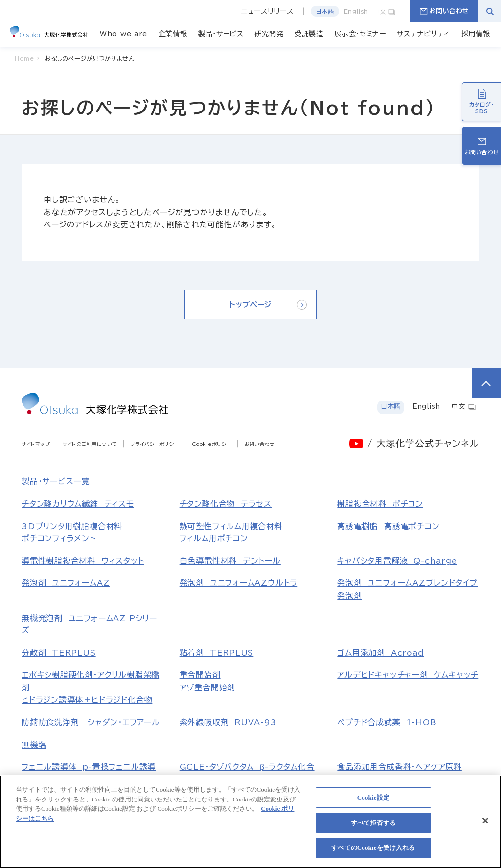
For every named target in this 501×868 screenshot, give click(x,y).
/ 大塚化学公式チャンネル (423, 443)
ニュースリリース (267, 11)
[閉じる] (485, 825)
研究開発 (269, 34)
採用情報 (476, 34)
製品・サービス (221, 34)
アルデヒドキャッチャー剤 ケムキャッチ (408, 675)
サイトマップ (36, 444)
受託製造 (309, 34)
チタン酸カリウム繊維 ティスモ (78, 504)
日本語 (325, 11)
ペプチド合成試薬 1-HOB (387, 722)
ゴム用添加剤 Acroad (380, 653)
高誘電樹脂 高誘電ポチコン (388, 526)
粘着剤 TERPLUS (217, 653)
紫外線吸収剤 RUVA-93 (228, 722)
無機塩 (34, 745)
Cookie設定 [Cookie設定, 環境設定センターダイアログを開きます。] (373, 803)
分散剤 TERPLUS (59, 653)
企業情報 (173, 34)
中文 (385, 11)
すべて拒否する (373, 828)
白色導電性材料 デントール (230, 561)
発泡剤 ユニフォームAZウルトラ (239, 583)
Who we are (124, 34)
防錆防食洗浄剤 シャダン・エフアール (91, 722)
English (356, 11)
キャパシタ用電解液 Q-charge (397, 561)
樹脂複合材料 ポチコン (380, 504)
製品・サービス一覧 (56, 481)
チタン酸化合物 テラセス (226, 504)
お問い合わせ (444, 11)
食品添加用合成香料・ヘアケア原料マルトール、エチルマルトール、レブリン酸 (407, 779)
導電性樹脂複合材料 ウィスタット (83, 561)
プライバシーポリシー (155, 444)
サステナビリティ (423, 34)
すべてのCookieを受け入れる (373, 853)
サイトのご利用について (90, 444)
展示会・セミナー (360, 34)
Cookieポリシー (212, 444)
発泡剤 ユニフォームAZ (66, 583)
